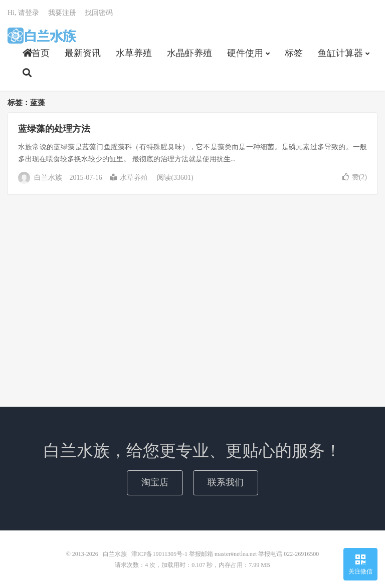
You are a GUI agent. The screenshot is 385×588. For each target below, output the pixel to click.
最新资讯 (83, 53)
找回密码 (99, 13)
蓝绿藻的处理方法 (54, 129)
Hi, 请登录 (23, 13)
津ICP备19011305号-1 (159, 554)
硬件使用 (245, 53)
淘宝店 (155, 482)
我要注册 (62, 13)
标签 (294, 53)
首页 (36, 53)
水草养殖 (134, 53)
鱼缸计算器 (340, 53)
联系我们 (226, 482)
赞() (355, 177)
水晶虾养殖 (189, 53)
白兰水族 (42, 36)
